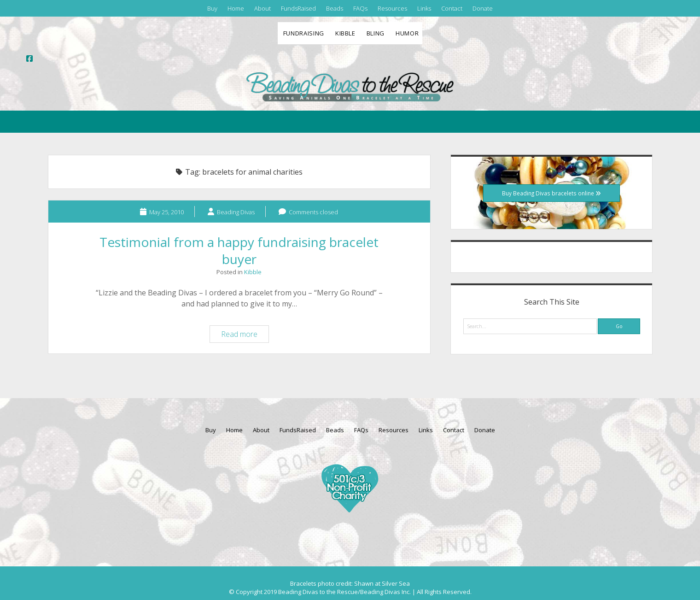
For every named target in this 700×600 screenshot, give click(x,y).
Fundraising (304, 33)
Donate (483, 8)
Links (424, 8)
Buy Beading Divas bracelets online (551, 193)
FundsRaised (298, 8)
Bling (376, 33)
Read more (245, 335)
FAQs (360, 8)
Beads (335, 8)
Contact (452, 8)
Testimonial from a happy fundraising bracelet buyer (239, 250)
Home (236, 8)
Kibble (345, 33)
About (262, 8)
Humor (407, 33)
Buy (212, 8)
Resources (392, 8)
